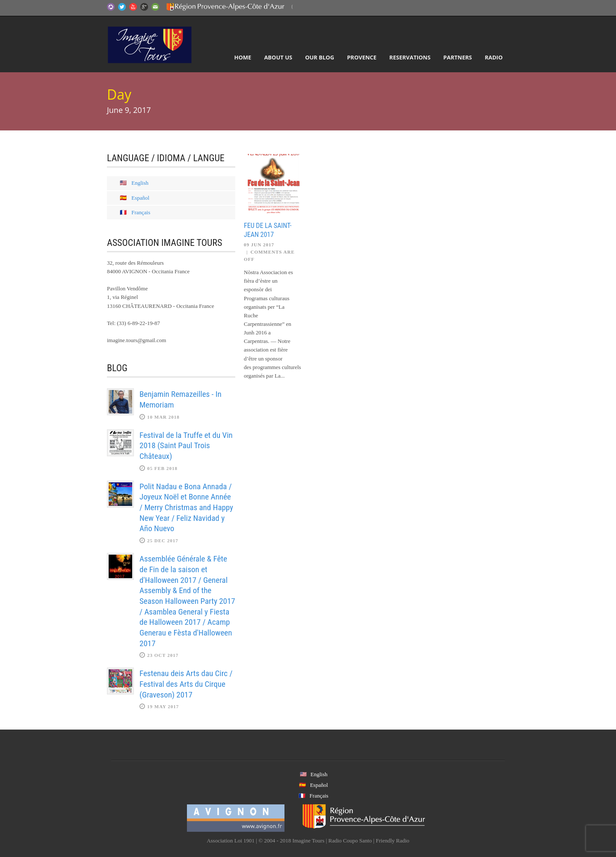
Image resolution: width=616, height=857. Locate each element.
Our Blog (320, 57)
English (140, 183)
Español (140, 198)
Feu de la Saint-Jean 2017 (268, 230)
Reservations (410, 57)
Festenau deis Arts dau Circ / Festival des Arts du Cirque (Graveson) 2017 (186, 684)
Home (243, 57)
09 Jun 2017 (259, 245)
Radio (494, 57)
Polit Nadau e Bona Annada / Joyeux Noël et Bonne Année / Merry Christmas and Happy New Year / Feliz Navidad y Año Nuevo (186, 508)
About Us (278, 57)
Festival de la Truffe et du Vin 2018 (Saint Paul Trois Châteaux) (186, 446)
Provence (362, 57)
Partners (458, 57)
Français (141, 212)
